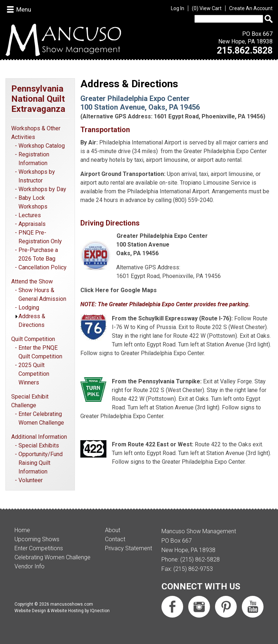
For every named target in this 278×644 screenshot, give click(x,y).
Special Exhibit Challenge (30, 401)
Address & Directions (32, 321)
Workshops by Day (42, 189)
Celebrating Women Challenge (52, 557)
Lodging (29, 308)
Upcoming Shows (37, 539)
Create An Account (251, 8)
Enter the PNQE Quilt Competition (40, 352)
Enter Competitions (39, 548)
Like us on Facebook (172, 607)
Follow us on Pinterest (226, 607)
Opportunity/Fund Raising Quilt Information (41, 463)
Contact (115, 539)
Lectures (30, 215)
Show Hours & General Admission (42, 294)
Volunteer (31, 480)
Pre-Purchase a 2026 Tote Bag (38, 254)
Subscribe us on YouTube (253, 607)
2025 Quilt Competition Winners (34, 374)
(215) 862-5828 (200, 559)
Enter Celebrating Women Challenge (41, 418)
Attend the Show (32, 281)
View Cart (207, 8)
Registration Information (34, 159)
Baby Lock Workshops (33, 202)
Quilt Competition (33, 339)
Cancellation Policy (43, 267)
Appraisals (32, 224)
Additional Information (39, 437)
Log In (178, 8)
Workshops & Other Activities (36, 133)
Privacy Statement (129, 548)
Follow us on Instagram (199, 607)
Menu (24, 9)
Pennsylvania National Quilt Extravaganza (38, 99)
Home (22, 530)
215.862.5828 (245, 50)
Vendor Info (30, 566)
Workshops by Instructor (37, 176)
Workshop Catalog (42, 146)
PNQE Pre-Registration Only (40, 237)
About (113, 530)
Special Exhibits (39, 445)
